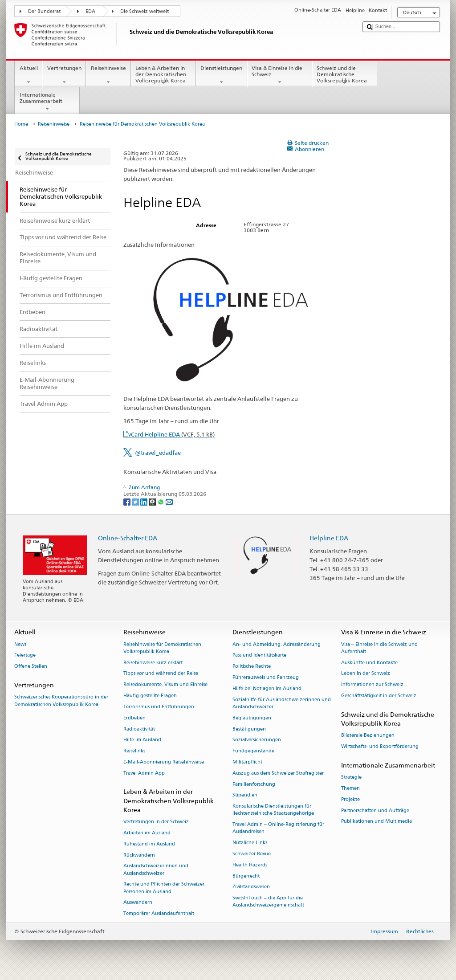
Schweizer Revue (252, 854)
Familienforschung (254, 784)
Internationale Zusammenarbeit (47, 102)
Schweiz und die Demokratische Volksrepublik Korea (345, 76)
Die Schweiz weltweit (145, 11)
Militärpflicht (247, 762)
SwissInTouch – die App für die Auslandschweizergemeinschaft (268, 902)
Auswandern (138, 903)
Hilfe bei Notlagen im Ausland (267, 688)
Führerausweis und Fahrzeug (266, 677)
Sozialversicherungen (257, 740)
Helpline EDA (329, 538)
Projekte (350, 799)
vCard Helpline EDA (171, 434)
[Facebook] (128, 501)
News (20, 644)
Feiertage (25, 655)
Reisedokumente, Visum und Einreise (165, 685)
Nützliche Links (250, 843)
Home (21, 124)
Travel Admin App (144, 773)
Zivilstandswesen (251, 887)
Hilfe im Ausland (142, 740)
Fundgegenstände (253, 751)
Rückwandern (139, 855)
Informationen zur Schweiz (372, 685)
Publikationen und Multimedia (377, 822)
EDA (90, 11)
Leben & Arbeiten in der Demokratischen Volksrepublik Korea (163, 76)
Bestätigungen (249, 729)
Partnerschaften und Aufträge (375, 811)
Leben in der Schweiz (366, 674)
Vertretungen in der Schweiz (156, 822)
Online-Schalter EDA (128, 538)
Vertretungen (64, 75)
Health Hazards (250, 865)
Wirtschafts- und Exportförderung (380, 746)
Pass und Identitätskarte (259, 655)
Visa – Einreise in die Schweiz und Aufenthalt (379, 648)
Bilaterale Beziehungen (368, 736)
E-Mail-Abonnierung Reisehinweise (164, 762)
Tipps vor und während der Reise (161, 674)
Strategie (351, 778)
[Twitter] (136, 501)
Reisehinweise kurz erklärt (153, 663)
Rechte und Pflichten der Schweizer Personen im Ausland (164, 888)
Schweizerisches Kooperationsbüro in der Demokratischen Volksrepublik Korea (61, 701)
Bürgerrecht (246, 876)
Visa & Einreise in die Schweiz (280, 75)
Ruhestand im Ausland (149, 844)
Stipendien (245, 795)
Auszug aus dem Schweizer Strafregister (278, 773)
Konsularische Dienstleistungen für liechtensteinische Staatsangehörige (273, 810)
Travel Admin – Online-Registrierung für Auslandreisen (278, 828)
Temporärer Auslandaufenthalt (159, 914)
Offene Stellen (31, 667)
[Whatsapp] (161, 501)
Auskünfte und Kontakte (369, 663)
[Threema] (153, 501)
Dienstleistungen (222, 75)
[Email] (169, 501)
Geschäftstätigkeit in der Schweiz (379, 696)
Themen (350, 788)
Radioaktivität (139, 729)
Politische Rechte (252, 667)
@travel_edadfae (158, 453)
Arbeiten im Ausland (147, 833)
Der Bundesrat (44, 11)
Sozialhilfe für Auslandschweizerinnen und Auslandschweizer (282, 703)
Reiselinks (134, 751)
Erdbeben (134, 718)
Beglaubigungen (252, 718)
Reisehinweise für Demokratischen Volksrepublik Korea (162, 648)
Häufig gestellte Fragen (150, 696)
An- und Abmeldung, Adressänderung (277, 644)
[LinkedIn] (145, 501)
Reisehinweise (108, 75)
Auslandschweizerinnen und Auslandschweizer (156, 870)
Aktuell (28, 75)
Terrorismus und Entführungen (159, 707)
